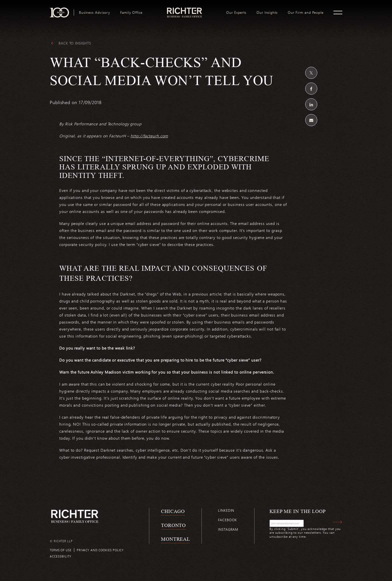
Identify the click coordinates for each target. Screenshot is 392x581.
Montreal (175, 539)
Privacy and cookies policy (100, 550)
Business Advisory (95, 13)
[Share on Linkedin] (311, 104)
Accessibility (61, 556)
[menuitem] (95, 13)
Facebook (227, 520)
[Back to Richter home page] (75, 516)
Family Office (131, 13)
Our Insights (267, 13)
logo (184, 10)
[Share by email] (311, 120)
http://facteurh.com (149, 136)
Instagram (228, 529)
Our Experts (236, 13)
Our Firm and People (306, 13)
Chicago (173, 511)
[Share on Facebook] (311, 89)
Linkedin (226, 510)
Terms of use (61, 550)
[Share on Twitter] (311, 73)
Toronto (173, 525)
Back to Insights (75, 43)
